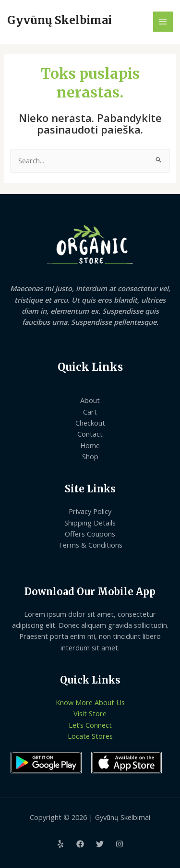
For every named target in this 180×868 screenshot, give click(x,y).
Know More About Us (90, 702)
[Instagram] (120, 844)
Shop (90, 456)
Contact (90, 434)
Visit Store (90, 713)
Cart (90, 412)
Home (90, 445)
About (90, 400)
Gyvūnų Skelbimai (60, 20)
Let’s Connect (90, 725)
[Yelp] (60, 844)
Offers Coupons (90, 534)
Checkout (90, 423)
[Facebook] (80, 844)
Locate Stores (90, 736)
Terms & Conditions (90, 545)
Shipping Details (90, 523)
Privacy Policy (90, 511)
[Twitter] (100, 844)
